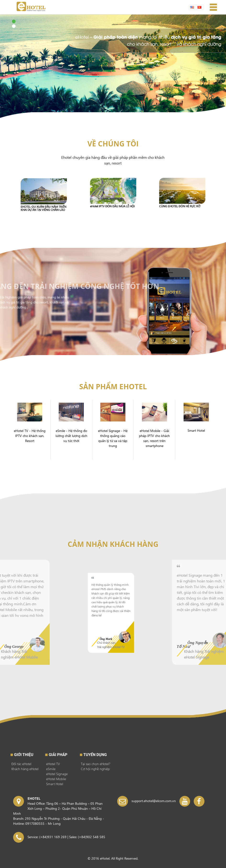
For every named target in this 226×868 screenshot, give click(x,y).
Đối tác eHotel (21, 764)
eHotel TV (53, 764)
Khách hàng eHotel (25, 769)
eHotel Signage (57, 774)
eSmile (51, 769)
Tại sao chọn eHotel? (96, 764)
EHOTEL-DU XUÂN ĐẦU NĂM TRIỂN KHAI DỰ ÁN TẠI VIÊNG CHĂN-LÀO (44, 202)
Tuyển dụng (95, 755)
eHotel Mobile (56, 779)
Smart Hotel (55, 784)
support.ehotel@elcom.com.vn (154, 801)
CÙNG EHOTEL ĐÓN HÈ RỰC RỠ (181, 200)
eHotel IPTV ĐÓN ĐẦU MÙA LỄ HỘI (113, 200)
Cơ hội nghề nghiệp (95, 769)
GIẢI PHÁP (58, 755)
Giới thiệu (24, 755)
